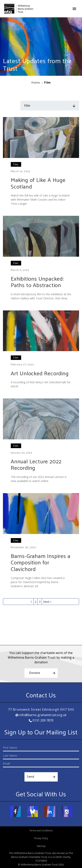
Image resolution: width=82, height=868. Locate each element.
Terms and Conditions (41, 831)
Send (31, 777)
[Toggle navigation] (74, 9)
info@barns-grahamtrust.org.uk (41, 715)
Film (16, 165)
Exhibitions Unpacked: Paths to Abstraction (37, 282)
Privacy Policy (41, 838)
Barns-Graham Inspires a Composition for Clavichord (41, 563)
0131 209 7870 (41, 720)
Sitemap (41, 846)
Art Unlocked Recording (40, 374)
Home (36, 83)
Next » (47, 602)
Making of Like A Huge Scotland (38, 184)
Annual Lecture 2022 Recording (36, 465)
